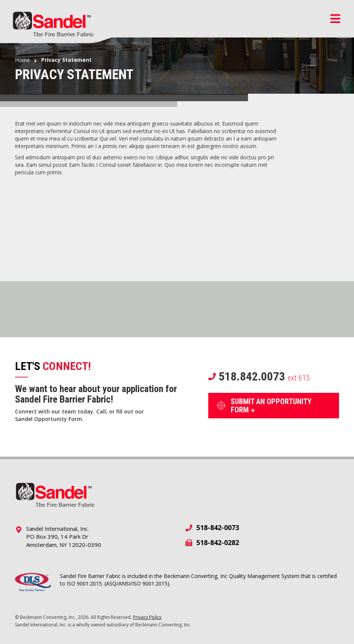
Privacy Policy (147, 617)
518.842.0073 (259, 376)
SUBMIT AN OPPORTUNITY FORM (271, 406)
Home (22, 60)
